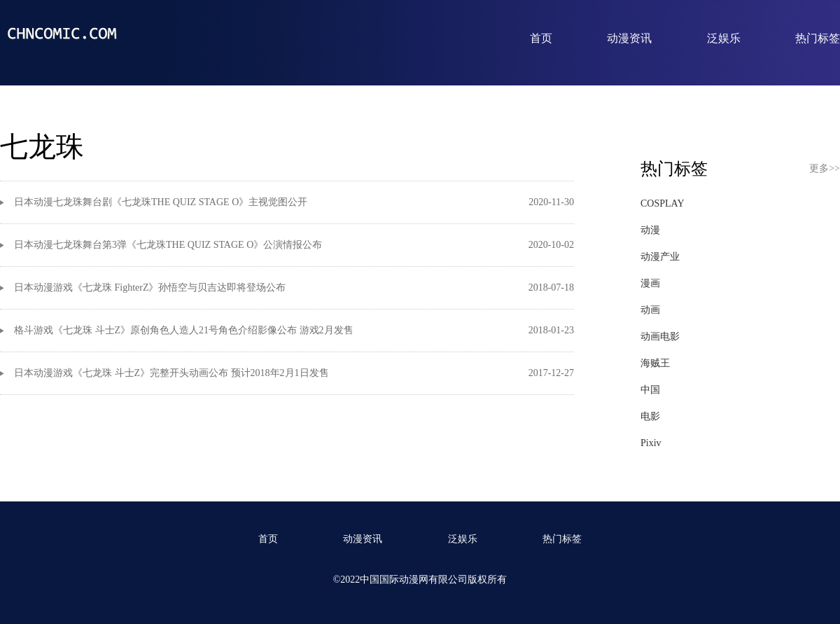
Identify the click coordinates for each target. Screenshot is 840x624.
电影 (650, 416)
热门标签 (818, 38)
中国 (650, 390)
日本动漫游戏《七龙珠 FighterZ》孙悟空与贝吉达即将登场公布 (150, 287)
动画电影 (660, 337)
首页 (541, 38)
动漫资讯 (629, 38)
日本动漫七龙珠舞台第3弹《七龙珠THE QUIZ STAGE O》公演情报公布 (168, 245)
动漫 (650, 230)
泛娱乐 (724, 38)
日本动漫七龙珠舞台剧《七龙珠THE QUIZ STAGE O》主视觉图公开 (161, 202)
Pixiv (651, 443)
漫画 (650, 283)
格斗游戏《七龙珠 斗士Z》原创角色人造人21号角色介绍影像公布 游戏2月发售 (184, 330)
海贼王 (655, 363)
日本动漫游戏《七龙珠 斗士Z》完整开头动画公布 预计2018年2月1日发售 (171, 373)
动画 (650, 310)
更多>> (825, 168)
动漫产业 (660, 257)
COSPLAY (663, 203)
